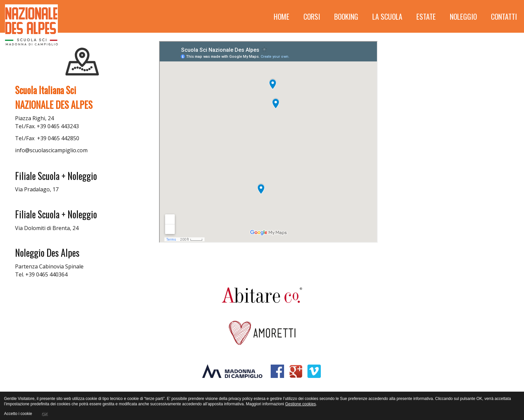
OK (44, 414)
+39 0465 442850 (58, 138)
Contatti (504, 16)
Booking (346, 16)
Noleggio (463, 16)
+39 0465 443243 (58, 126)
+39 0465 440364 (46, 274)
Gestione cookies (300, 404)
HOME (282, 16)
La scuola (387, 16)
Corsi (312, 16)
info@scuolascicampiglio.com (51, 150)
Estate (426, 16)
